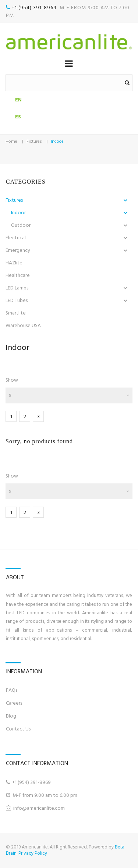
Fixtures (34, 141)
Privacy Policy (33, 853)
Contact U (17, 729)
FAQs (12, 690)
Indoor (57, 141)
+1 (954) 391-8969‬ (35, 8)
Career (13, 703)
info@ (20, 808)
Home (11, 141)
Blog (11, 716)
